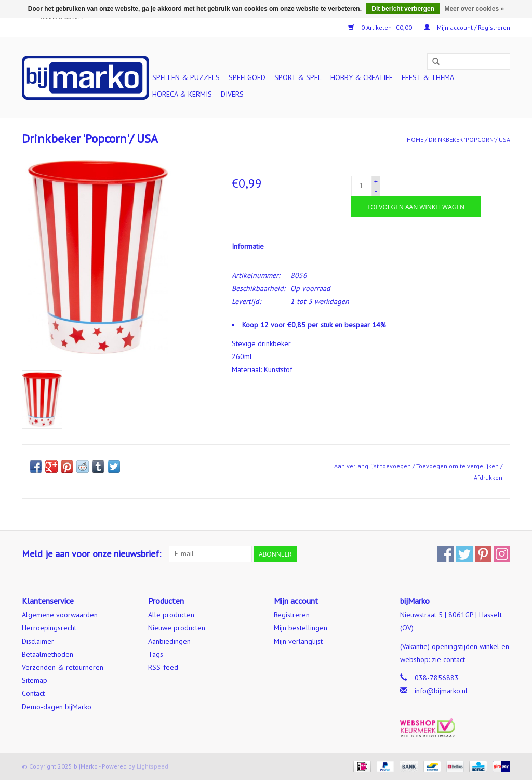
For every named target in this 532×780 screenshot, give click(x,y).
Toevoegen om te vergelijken (458, 466)
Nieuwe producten (177, 628)
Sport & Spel (298, 77)
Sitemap (35, 680)
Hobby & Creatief (362, 77)
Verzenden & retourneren (63, 667)
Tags (156, 654)
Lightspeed (152, 766)
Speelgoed (247, 77)
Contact (33, 693)
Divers (232, 94)
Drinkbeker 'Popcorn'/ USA (469, 140)
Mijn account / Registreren (467, 27)
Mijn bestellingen (301, 628)
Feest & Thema (428, 77)
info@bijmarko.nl (441, 691)
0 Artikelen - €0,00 (381, 27)
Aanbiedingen (169, 641)
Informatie (248, 246)
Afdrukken (488, 477)
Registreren (292, 615)
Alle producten (171, 615)
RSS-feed (163, 667)
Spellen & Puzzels (186, 77)
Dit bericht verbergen (403, 9)
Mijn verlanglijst (298, 641)
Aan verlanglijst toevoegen (373, 466)
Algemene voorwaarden (60, 615)
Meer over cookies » (474, 9)
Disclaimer (38, 641)
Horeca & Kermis (182, 94)
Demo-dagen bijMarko (57, 707)
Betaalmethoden (48, 654)
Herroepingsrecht (49, 628)
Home (415, 140)
